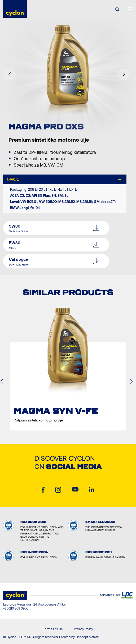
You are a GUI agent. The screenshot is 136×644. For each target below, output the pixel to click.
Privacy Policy (84, 629)
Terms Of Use (53, 629)
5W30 (13, 179)
